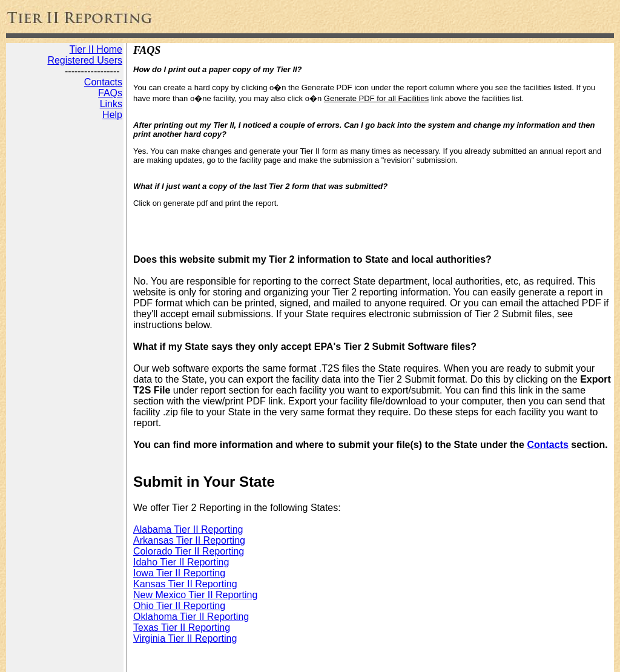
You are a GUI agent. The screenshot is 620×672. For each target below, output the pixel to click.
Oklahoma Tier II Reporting (191, 617)
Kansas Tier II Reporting (185, 584)
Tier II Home (96, 49)
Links (111, 104)
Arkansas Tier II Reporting (189, 540)
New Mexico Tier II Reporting (195, 595)
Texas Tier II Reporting (182, 628)
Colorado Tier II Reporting (189, 551)
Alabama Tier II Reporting (188, 529)
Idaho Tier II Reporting (181, 562)
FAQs (110, 93)
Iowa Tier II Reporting (179, 573)
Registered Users (85, 60)
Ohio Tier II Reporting (179, 606)
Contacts (103, 82)
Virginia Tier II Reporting (185, 638)
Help (112, 115)
